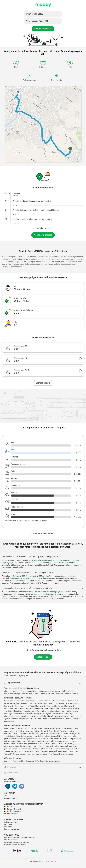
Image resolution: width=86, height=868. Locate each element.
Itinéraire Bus (46, 694)
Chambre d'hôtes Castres (59, 734)
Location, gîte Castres (41, 734)
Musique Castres (43, 744)
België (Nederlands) (13, 811)
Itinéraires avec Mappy (12, 701)
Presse (7, 829)
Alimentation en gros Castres (37, 754)
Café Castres (36, 749)
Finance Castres (56, 744)
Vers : (37, 21)
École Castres (26, 746)
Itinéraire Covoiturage (12, 694)
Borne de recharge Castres (26, 744)
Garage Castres (36, 728)
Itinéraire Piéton (19, 691)
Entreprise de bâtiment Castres (67, 728)
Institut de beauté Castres (59, 741)
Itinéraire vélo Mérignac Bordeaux (69, 709)
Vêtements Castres (18, 754)
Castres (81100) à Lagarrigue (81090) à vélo (31, 576)
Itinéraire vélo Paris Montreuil (53, 719)
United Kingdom (11, 814)
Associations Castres (25, 736)
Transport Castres (25, 734)
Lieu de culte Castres (48, 751)
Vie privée (25, 838)
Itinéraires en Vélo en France (33, 701)
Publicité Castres (48, 749)
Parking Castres (75, 734)
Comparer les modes (43, 533)
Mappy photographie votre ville (15, 845)
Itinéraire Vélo (31, 691)
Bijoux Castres (54, 754)
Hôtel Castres (9, 728)
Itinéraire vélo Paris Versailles (55, 701)
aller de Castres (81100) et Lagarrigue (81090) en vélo (49, 592)
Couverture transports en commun (16, 842)
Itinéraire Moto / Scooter (30, 694)
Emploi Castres (38, 746)
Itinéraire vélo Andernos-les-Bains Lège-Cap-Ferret (37, 709)
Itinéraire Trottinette (72, 694)
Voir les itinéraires (43, 29)
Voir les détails (43, 383)
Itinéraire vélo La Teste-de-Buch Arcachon (32, 703)
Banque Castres (24, 749)
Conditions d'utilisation (12, 838)
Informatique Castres (46, 739)
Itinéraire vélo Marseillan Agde (62, 714)
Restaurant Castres (22, 728)
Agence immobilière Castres (14, 731)
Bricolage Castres (67, 754)
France (8, 807)
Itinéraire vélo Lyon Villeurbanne (53, 711)
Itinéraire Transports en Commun (50, 691)
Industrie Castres (10, 741)
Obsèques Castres (11, 734)
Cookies (33, 838)
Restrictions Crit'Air (33, 761)
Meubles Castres (62, 749)
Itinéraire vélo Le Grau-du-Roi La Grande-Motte (21, 716)
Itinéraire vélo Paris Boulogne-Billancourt (54, 716)
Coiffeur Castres (46, 731)
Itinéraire (8, 691)
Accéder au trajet (43, 235)
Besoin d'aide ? (11, 773)
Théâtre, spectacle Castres (14, 751)
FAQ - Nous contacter (12, 840)
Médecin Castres (51, 736)
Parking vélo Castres (30, 739)
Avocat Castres (24, 741)
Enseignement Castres (65, 751)
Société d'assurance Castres (64, 731)
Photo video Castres (32, 751)
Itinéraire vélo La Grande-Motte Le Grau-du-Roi (22, 711)
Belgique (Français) (13, 809)
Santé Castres (11, 736)
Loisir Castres (74, 749)
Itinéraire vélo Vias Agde (41, 714)
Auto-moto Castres (32, 731)
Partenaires (15, 829)
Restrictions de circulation (51, 761)
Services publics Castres (39, 741)
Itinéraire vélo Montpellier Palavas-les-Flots (65, 703)
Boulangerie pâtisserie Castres (56, 746)
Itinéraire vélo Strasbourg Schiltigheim (50, 706)
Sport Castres (38, 736)
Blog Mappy (8, 827)
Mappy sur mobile (11, 798)
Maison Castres (49, 728)
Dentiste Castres (61, 739)
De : (35, 14)
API (5, 796)
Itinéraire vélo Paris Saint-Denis (30, 719)
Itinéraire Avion (58, 694)
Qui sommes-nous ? (11, 822)
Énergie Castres (74, 739)
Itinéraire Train (69, 691)
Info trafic (8, 761)
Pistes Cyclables (19, 761)
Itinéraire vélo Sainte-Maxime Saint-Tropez (19, 706)
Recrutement (9, 824)
